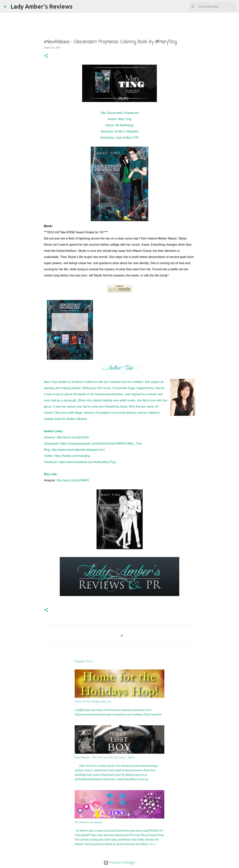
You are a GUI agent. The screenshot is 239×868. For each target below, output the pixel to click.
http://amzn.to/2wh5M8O (73, 480)
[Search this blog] (216, 7)
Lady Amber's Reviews (41, 6)
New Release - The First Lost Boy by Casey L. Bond (104, 758)
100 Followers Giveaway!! (89, 823)
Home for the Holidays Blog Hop (93, 702)
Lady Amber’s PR (127, 138)
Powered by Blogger (120, 863)
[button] (46, 56)
